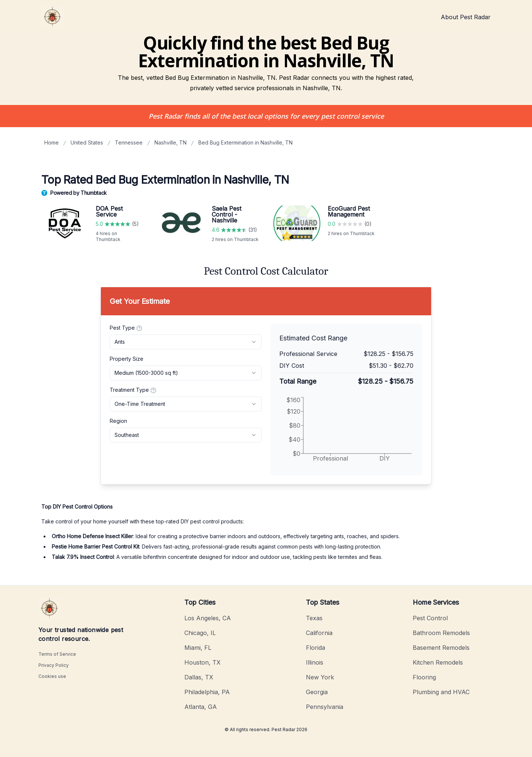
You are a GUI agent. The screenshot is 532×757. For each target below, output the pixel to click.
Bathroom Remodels (441, 633)
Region (118, 421)
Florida (316, 648)
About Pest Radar (466, 17)
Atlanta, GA (201, 707)
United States (87, 142)
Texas (314, 618)
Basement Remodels (441, 648)
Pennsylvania (325, 707)
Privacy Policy (54, 665)
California (319, 633)
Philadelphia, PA (207, 692)
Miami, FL (198, 648)
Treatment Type (133, 390)
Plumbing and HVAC (441, 692)
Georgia (317, 692)
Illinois (315, 662)
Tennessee (129, 142)
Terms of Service (57, 654)
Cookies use (52, 676)
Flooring (424, 677)
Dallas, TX (199, 677)
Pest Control (430, 618)
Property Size (127, 359)
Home (52, 142)
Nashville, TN (170, 142)
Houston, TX (202, 662)
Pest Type (126, 328)
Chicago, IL (200, 633)
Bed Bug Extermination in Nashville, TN (245, 142)
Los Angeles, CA (208, 618)
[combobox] (186, 342)
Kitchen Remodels (438, 662)
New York (320, 677)
